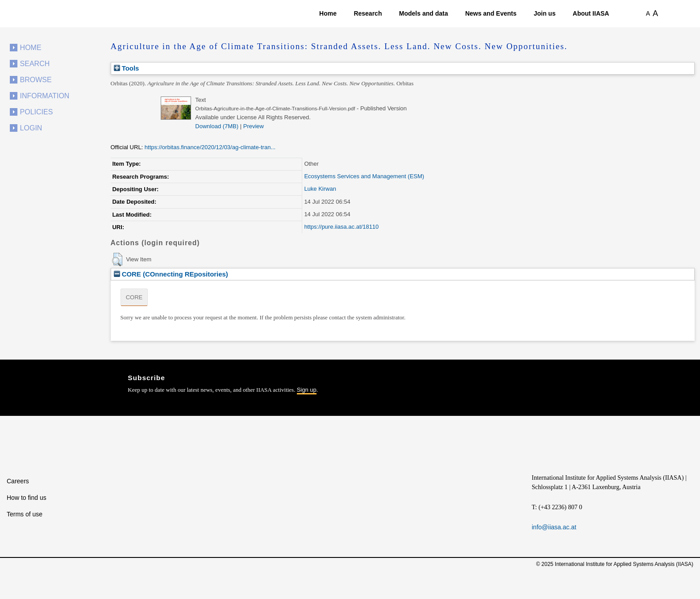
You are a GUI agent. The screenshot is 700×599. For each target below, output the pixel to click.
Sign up (307, 390)
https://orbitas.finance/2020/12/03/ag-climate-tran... (210, 147)
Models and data (424, 13)
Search (35, 64)
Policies (37, 112)
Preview (254, 126)
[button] (117, 260)
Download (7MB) (217, 126)
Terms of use (25, 514)
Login (31, 128)
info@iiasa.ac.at (554, 527)
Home (328, 13)
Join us (544, 13)
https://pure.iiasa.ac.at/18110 (341, 227)
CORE (134, 297)
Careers (18, 481)
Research (368, 13)
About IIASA (591, 13)
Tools (127, 68)
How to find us (27, 498)
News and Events (491, 13)
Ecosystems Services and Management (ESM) (364, 176)
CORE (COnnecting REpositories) (171, 274)
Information (45, 96)
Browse (36, 80)
